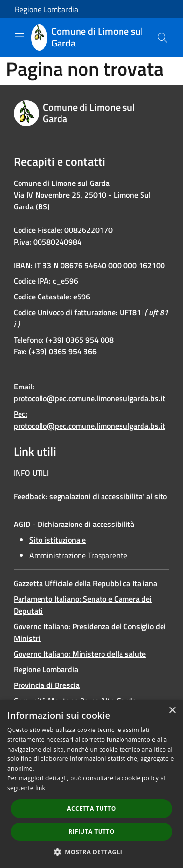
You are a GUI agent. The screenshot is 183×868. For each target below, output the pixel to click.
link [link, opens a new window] (40, 788)
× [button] (172, 711)
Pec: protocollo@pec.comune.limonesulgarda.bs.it (90, 420)
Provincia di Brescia (47, 685)
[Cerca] (163, 38)
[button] (92, 852)
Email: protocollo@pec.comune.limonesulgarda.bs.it (90, 392)
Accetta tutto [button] (91, 809)
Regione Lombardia (46, 9)
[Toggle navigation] (20, 37)
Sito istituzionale (58, 540)
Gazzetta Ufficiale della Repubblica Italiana (85, 583)
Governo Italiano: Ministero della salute (80, 654)
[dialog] (91, 784)
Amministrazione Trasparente (78, 555)
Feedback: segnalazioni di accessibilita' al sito (90, 496)
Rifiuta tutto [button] (91, 832)
